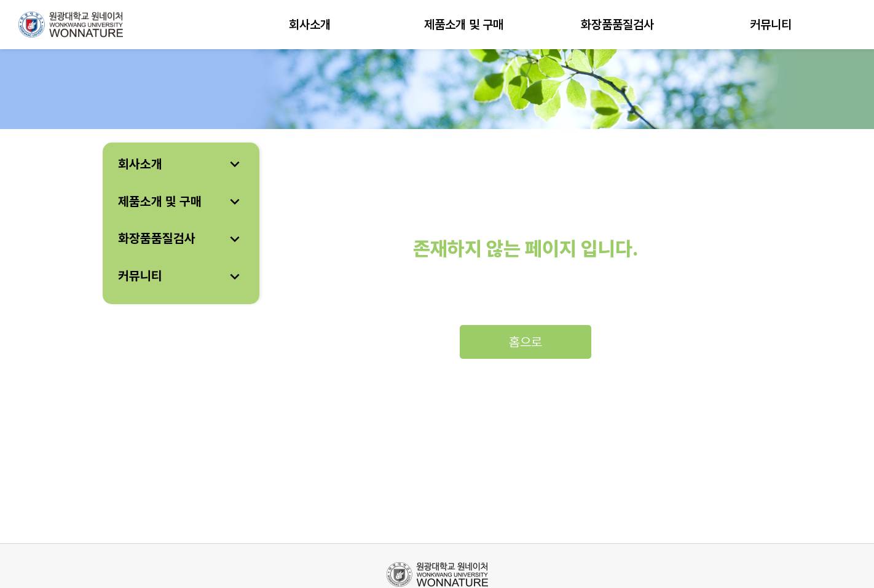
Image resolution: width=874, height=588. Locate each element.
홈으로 (526, 342)
